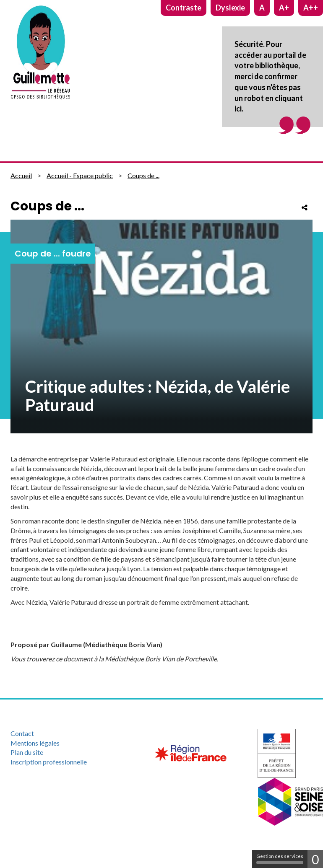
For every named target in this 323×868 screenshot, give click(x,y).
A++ (311, 8)
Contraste (184, 8)
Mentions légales (35, 743)
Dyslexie (230, 8)
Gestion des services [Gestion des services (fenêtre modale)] (280, 859)
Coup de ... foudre (53, 254)
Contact (22, 733)
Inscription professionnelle (49, 762)
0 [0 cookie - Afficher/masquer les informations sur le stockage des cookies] (315, 859)
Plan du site (27, 752)
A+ (284, 8)
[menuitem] (54, 734)
